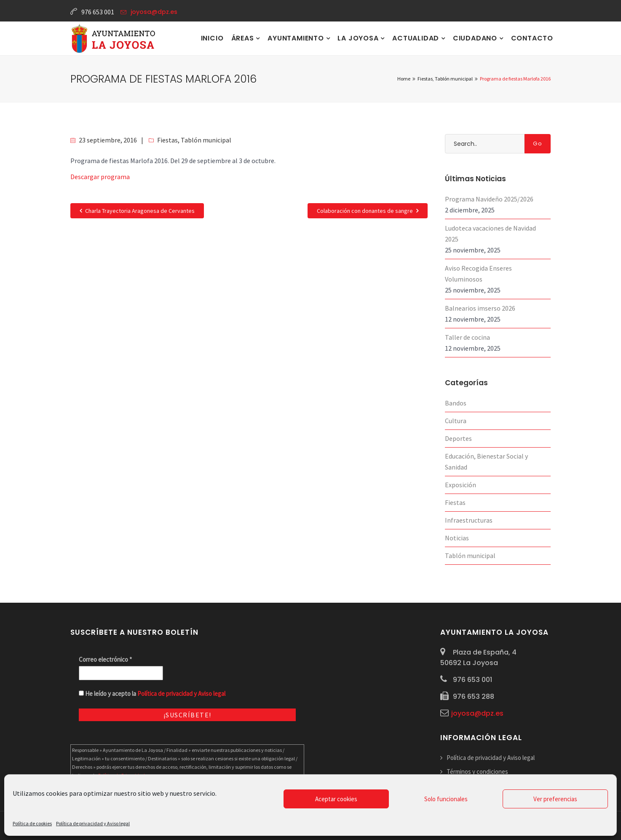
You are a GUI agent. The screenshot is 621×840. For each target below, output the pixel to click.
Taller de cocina (467, 337)
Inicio (212, 38)
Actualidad (417, 38)
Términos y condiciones (477, 772)
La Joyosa (359, 38)
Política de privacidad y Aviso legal (93, 823)
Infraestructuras (469, 520)
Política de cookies (32, 823)
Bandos (456, 403)
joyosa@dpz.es (154, 12)
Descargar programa (100, 177)
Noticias (457, 538)
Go (538, 144)
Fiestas (167, 140)
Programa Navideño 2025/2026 (489, 199)
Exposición (460, 485)
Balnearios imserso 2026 (480, 308)
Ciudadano (476, 38)
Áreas (244, 38)
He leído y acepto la (152, 694)
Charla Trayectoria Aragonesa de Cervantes (137, 211)
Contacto (532, 38)
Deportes (458, 438)
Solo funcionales (446, 799)
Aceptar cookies (336, 799)
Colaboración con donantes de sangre (368, 211)
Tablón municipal (206, 140)
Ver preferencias (555, 799)
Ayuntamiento (297, 38)
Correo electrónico (105, 659)
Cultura (456, 421)
